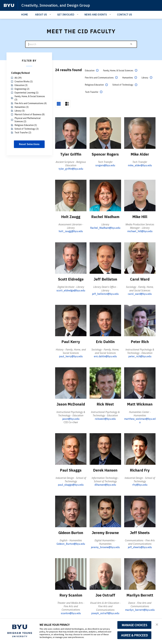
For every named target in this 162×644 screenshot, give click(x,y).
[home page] (9, 5)
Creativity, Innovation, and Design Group (56, 5)
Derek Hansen (105, 470)
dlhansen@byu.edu (105, 484)
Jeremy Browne (105, 532)
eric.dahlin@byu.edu (105, 356)
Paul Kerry (71, 341)
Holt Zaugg (71, 217)
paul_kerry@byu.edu (71, 356)
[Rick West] (105, 383)
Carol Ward (140, 279)
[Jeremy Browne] (105, 511)
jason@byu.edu (71, 418)
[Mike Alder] (140, 133)
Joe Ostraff (105, 595)
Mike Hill (140, 217)
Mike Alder (140, 154)
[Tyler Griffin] (71, 133)
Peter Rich (140, 341)
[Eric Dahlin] (105, 320)
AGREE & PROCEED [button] (134, 635)
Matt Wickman (140, 404)
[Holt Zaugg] (71, 195)
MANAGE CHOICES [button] (134, 625)
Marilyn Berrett (140, 595)
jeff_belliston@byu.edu (105, 294)
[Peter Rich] (140, 320)
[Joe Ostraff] (105, 573)
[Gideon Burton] (71, 511)
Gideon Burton (71, 532)
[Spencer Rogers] (105, 133)
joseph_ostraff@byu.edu (105, 612)
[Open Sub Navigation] (51, 14)
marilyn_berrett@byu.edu (140, 609)
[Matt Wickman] (140, 383)
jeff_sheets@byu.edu (140, 547)
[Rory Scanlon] (71, 573)
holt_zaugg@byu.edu (71, 231)
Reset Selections (29, 144)
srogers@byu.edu (105, 165)
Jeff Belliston (105, 279)
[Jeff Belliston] (105, 258)
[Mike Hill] (140, 195)
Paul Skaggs (71, 470)
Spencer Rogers (105, 154)
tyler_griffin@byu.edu (71, 169)
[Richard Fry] (140, 448)
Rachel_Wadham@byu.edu (105, 228)
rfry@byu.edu (140, 484)
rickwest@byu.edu (105, 418)
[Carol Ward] (140, 258)
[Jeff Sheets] (140, 511)
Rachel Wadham (105, 217)
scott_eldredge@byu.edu (71, 290)
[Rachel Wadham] (105, 195)
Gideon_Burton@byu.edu (71, 543)
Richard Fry (140, 470)
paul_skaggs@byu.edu (71, 484)
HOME (25, 15)
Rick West (105, 404)
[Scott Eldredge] (71, 258)
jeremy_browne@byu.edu (105, 547)
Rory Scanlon (71, 595)
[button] (157, 624)
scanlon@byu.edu (71, 612)
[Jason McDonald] (71, 383)
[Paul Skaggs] (71, 448)
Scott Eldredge (71, 279)
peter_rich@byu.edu (140, 356)
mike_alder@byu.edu (140, 165)
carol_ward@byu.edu (140, 294)
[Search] (81, 44)
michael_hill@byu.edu (140, 231)
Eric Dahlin (105, 341)
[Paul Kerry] (71, 320)
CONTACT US (125, 15)
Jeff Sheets (140, 532)
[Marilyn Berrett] (140, 573)
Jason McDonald (71, 404)
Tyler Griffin (71, 154)
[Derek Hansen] (105, 448)
